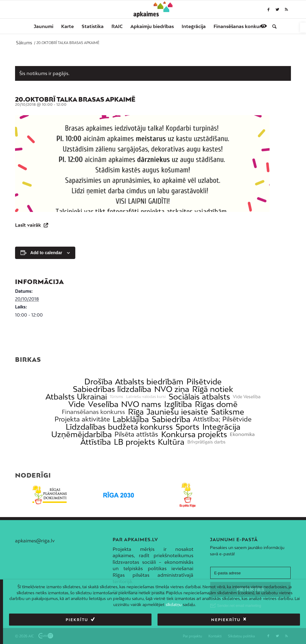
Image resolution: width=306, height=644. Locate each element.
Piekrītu (77, 620)
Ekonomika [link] (242, 434)
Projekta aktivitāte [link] (82, 419)
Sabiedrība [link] (171, 419)
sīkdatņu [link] (174, 605)
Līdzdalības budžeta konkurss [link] (119, 427)
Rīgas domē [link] (216, 404)
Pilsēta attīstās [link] (136, 434)
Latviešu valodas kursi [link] (146, 397)
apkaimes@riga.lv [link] (35, 541)
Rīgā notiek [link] (213, 389)
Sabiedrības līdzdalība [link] (112, 389)
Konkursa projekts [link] (194, 434)
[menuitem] (44, 26)
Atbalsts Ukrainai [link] (76, 397)
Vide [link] (77, 404)
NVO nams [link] (141, 404)
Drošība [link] (98, 382)
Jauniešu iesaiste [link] (177, 412)
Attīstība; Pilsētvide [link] (222, 419)
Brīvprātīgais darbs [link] (206, 442)
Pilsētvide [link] (204, 382)
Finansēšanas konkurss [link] (93, 412)
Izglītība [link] (178, 404)
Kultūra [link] (171, 442)
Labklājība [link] (131, 419)
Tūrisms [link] (116, 397)
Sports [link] (187, 427)
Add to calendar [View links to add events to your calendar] (46, 253)
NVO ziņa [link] (172, 389)
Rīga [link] (136, 412)
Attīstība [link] (96, 442)
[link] (303, 27)
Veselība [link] (103, 404)
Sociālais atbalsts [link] (199, 397)
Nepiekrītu (226, 620)
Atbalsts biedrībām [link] (149, 382)
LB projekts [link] (134, 442)
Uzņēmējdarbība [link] (81, 434)
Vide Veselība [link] (247, 397)
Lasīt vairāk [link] (29, 225)
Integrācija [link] (221, 427)
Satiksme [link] (228, 412)
